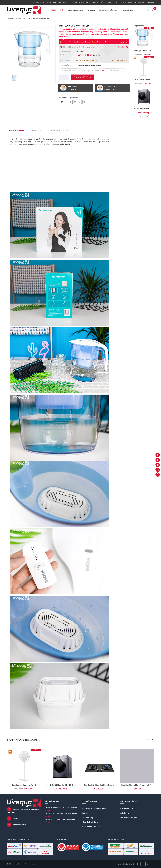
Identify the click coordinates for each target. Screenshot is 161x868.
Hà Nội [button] (81, 66)
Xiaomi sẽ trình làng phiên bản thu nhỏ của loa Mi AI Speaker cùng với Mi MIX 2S (77, 819)
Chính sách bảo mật (91, 826)
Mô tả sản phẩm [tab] (16, 131)
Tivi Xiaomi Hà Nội (128, 818)
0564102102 (17, 819)
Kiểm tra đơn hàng (76, 10)
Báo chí (86, 813)
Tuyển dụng (88, 818)
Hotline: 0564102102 (36, 3)
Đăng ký (151, 3)
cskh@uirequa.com (20, 825)
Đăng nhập (140, 3)
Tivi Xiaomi (91, 10)
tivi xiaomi (125, 813)
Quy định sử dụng (90, 822)
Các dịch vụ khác (120, 60)
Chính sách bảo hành (123, 3)
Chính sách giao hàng (79, 3)
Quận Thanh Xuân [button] (93, 66)
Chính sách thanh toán (57, 3)
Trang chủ (10, 18)
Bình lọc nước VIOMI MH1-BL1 (147, 51)
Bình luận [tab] (37, 131)
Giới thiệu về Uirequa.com (94, 809)
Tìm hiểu (121, 47)
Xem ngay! (101, 42)
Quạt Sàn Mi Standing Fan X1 (146, 80)
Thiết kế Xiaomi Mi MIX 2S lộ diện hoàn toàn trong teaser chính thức (72, 814)
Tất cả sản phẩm (58, 10)
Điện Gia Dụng (21, 18)
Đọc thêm (49, 810)
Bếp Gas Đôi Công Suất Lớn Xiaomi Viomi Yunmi (105, 785)
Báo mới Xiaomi (129, 10)
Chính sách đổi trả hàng (101, 3)
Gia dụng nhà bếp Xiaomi (109, 10)
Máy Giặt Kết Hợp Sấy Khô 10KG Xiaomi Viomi (66, 785)
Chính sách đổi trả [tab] (59, 131)
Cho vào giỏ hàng (82, 77)
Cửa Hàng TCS (127, 809)
